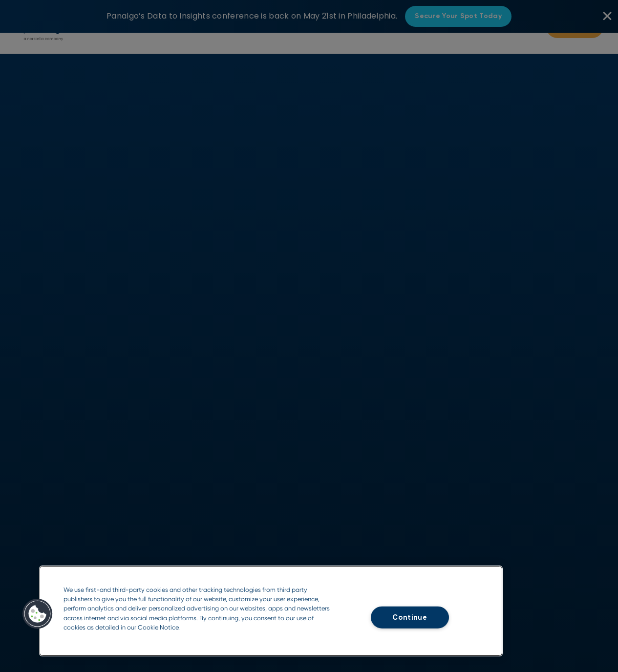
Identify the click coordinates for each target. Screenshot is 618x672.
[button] (38, 614)
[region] (271, 611)
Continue (410, 617)
